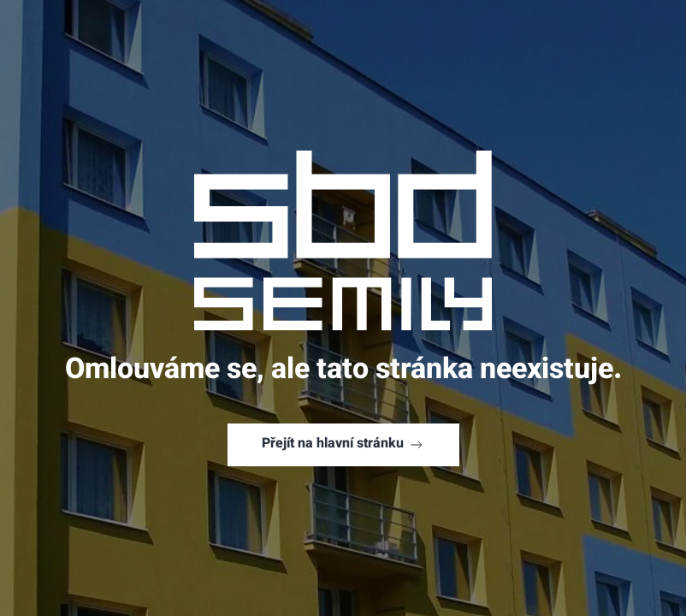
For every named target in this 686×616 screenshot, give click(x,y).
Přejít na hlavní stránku (343, 444)
